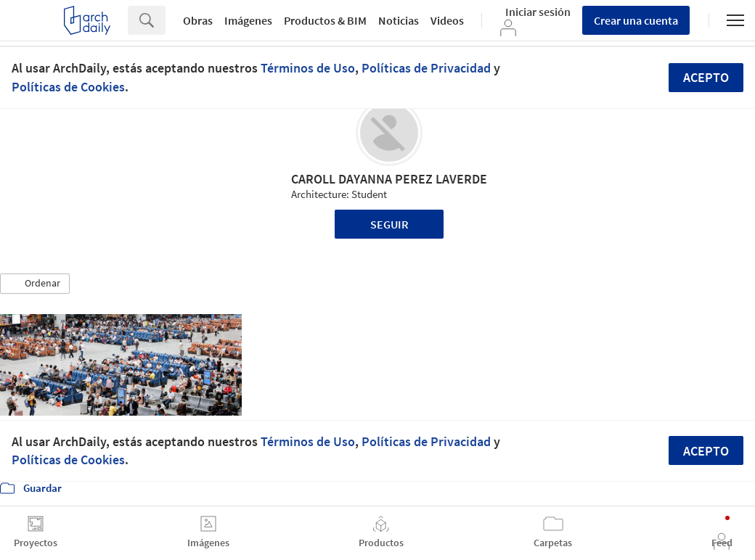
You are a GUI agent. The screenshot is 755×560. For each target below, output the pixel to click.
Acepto (706, 77)
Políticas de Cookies (68, 87)
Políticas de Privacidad (426, 68)
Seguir (389, 224)
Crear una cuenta (636, 20)
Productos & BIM (325, 20)
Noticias (399, 20)
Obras (198, 20)
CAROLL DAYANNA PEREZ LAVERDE (389, 179)
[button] (35, 284)
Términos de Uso (308, 68)
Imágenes (248, 20)
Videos (447, 20)
